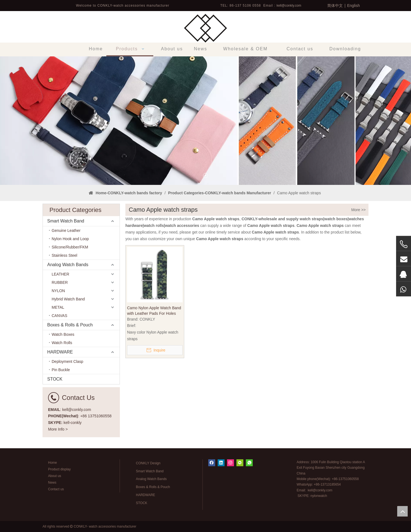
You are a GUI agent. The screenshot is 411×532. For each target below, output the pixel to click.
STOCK (55, 379)
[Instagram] (230, 463)
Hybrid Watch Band (68, 299)
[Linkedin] (221, 463)
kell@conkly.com (289, 6)
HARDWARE (60, 352)
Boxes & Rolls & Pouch (70, 325)
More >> (359, 210)
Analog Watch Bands (68, 265)
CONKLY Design (148, 463)
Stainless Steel (64, 255)
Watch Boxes (63, 334)
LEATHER (60, 274)
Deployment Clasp (67, 361)
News (52, 483)
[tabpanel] (205, 121)
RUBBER (60, 282)
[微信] (240, 463)
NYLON (58, 291)
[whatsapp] (249, 463)
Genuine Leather (66, 230)
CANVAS (60, 316)
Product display (59, 469)
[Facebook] (212, 463)
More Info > (58, 429)
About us (55, 476)
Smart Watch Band (66, 221)
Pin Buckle (61, 370)
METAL (58, 307)
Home (52, 463)
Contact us (56, 489)
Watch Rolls (62, 343)
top (402, 511)
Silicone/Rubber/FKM (70, 247)
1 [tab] (205, 175)
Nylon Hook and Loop (70, 239)
